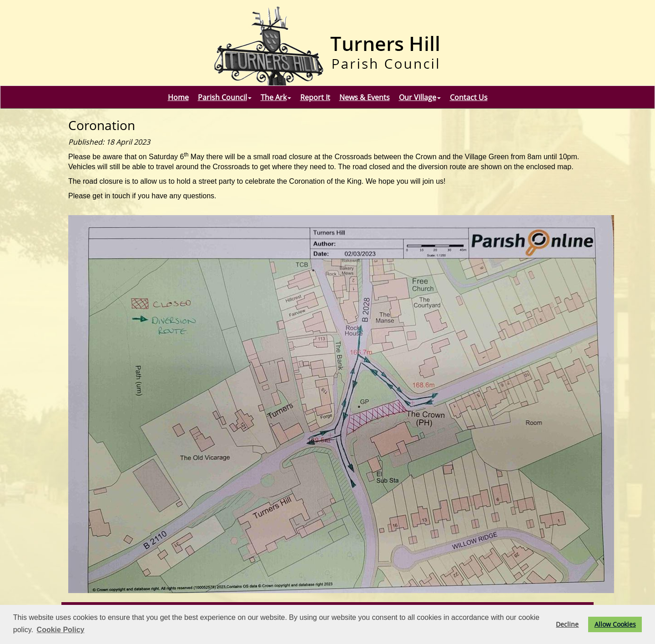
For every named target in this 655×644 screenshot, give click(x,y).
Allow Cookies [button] (615, 624)
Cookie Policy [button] (61, 630)
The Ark (276, 97)
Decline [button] (567, 624)
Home (178, 97)
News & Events (365, 97)
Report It (315, 97)
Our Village (420, 97)
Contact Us (469, 97)
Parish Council (225, 97)
